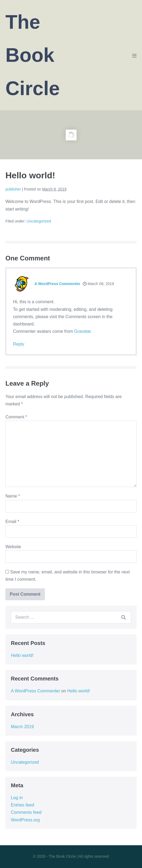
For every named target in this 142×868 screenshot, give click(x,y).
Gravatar (82, 331)
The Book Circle (33, 55)
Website (13, 547)
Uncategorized (39, 221)
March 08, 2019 (98, 284)
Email (12, 522)
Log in (17, 798)
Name (13, 496)
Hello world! (22, 655)
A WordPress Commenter (57, 284)
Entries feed (22, 805)
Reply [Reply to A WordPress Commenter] (19, 344)
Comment (16, 417)
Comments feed (26, 812)
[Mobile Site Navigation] (134, 56)
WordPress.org (25, 820)
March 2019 (22, 727)
